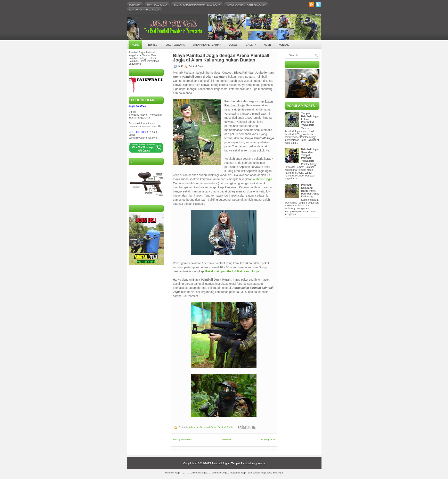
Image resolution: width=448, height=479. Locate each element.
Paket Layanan (175, 45)
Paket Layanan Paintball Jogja (246, 5)
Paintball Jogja (157, 5)
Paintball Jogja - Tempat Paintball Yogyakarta (238, 463)
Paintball (222, 427)
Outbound (205, 427)
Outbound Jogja (199, 473)
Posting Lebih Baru (183, 439)
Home (135, 45)
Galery (251, 45)
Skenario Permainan (207, 45)
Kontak (284, 45)
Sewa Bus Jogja (275, 473)
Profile (152, 45)
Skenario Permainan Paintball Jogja (197, 5)
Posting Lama (268, 439)
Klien (267, 45)
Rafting (231, 427)
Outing (214, 427)
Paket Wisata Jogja (256, 473)
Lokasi (233, 45)
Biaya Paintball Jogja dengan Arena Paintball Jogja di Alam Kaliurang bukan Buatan (221, 58)
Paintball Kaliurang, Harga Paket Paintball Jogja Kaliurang (310, 191)
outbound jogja (263, 179)
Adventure (194, 427)
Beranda (135, 5)
